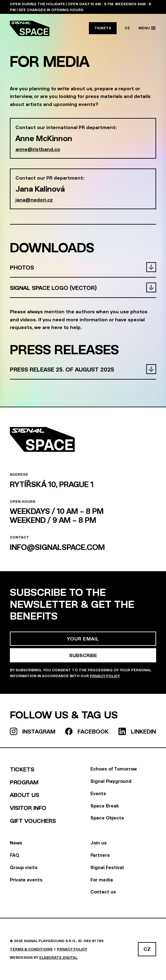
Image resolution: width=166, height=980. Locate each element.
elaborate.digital (58, 957)
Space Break (105, 806)
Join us (99, 843)
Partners (100, 855)
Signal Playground (111, 781)
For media (102, 880)
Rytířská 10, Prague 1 (52, 484)
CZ (127, 28)
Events (98, 793)
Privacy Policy (105, 676)
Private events (26, 880)
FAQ (15, 855)
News (16, 843)
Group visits (24, 867)
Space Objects (107, 818)
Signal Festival (107, 867)
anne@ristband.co (38, 149)
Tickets (103, 28)
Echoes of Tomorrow (114, 769)
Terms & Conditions (31, 949)
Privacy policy (72, 949)
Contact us (103, 892)
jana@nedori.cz (34, 200)
